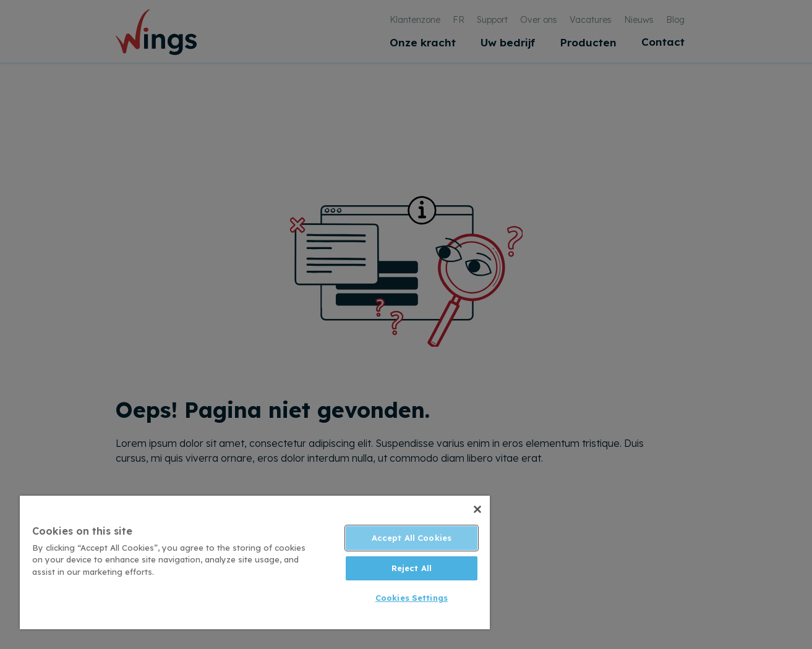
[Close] (477, 509)
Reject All (412, 568)
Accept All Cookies (412, 538)
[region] (255, 562)
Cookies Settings (412, 598)
